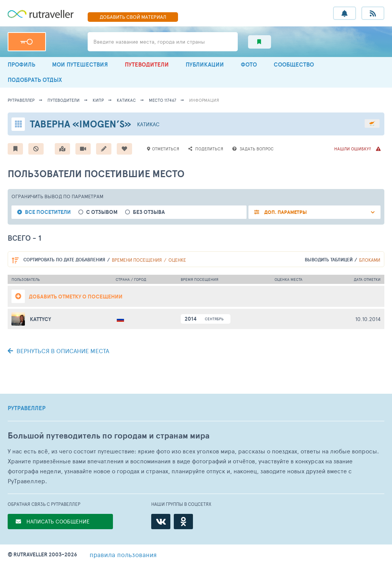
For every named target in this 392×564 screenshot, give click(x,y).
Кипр (98, 100)
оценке (177, 260)
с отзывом (102, 212)
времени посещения (137, 260)
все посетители (48, 212)
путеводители (64, 100)
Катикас (126, 100)
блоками (370, 260)
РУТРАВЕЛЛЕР (27, 408)
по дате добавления (64, 260)
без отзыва (149, 212)
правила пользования (123, 554)
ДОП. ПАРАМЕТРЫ (285, 212)
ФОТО (249, 64)
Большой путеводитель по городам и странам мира (109, 436)
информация (204, 100)
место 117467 (163, 100)
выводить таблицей (329, 260)
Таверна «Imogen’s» (81, 124)
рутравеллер (21, 100)
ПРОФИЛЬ (21, 64)
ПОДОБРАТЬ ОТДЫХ (35, 80)
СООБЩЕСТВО (294, 64)
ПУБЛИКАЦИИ (205, 64)
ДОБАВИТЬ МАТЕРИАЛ (133, 17)
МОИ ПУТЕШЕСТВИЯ (80, 64)
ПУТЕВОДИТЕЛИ (147, 64)
